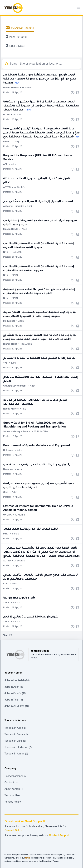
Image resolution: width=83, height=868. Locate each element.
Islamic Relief (10, 344)
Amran (15, 275)
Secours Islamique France (17, 432)
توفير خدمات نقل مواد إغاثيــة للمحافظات (31, 529)
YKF (6, 363)
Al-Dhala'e (20, 187)
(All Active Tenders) (20, 28)
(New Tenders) (16, 37)
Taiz (23, 344)
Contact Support (59, 836)
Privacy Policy (13, 802)
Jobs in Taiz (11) (14, 700)
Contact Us (11, 783)
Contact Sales (13, 831)
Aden (14, 164)
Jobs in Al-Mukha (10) (17, 706)
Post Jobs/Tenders (15, 776)
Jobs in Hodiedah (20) (17, 681)
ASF (6, 164)
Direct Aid (9, 469)
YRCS (7, 603)
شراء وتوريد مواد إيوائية (19, 598)
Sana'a (16, 534)
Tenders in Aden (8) (15, 728)
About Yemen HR (14, 789)
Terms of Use (12, 796)
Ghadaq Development (15, 386)
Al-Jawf (17, 115)
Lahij (16, 142)
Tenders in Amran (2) (16, 754)
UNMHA (8, 515)
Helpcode (9, 450)
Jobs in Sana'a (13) (15, 694)
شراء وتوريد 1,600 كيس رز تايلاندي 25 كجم (31, 617)
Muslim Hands (11, 229)
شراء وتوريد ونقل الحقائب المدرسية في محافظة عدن (38, 465)
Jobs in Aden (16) (14, 687)
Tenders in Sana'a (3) (16, 735)
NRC (6, 252)
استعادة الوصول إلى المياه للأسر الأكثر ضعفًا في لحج (38, 202)
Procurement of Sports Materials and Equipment (37, 446)
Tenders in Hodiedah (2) (18, 748)
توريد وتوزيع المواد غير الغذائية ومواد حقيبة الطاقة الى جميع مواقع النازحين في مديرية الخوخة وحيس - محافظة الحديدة (40, 79)
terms (28, 858)
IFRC (6, 534)
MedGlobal (9, 321)
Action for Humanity (14, 206)
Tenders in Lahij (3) (15, 741)
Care (6, 492)
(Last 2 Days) (15, 46)
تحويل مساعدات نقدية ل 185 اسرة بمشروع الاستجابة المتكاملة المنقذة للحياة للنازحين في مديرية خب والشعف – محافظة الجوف (41, 106)
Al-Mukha (20, 515)
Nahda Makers (11, 88)
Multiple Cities (41, 432)
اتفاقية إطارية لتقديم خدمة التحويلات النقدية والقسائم (40, 358)
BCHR (7, 115)
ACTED (7, 187)
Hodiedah (27, 88)
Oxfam (7, 142)
